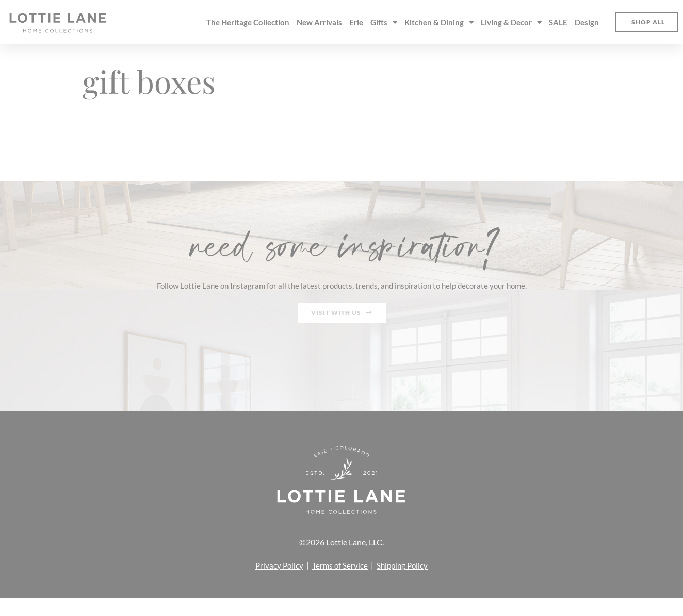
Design (587, 22)
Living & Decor (511, 22)
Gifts (384, 22)
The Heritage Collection (248, 22)
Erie (356, 22)
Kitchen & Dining (439, 22)
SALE (558, 22)
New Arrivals (319, 22)
